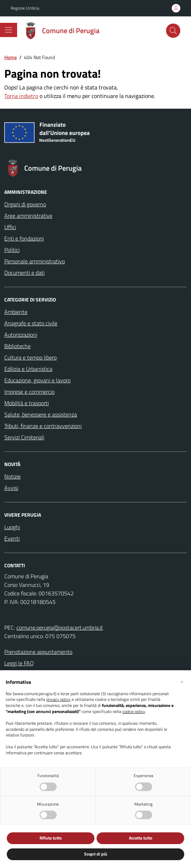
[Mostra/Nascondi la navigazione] (9, 30)
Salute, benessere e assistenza (41, 414)
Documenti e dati (24, 273)
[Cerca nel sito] (173, 31)
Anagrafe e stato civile (31, 323)
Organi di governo (25, 204)
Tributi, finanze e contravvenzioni (43, 426)
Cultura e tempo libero (30, 357)
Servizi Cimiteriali (24, 437)
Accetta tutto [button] (141, 838)
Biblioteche (17, 346)
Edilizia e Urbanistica (28, 369)
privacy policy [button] (58, 700)
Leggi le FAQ (19, 663)
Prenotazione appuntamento (38, 652)
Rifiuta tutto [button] (51, 838)
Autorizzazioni (21, 335)
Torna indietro (21, 96)
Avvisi (11, 488)
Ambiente (16, 312)
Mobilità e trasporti (27, 403)
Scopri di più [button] (96, 854)
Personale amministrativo (35, 261)
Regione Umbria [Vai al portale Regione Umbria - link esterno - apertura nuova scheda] (25, 8)
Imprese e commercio (29, 392)
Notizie (12, 476)
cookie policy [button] (134, 712)
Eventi (12, 538)
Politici (12, 250)
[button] (182, 682)
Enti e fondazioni (24, 238)
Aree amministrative (28, 216)
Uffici (10, 227)
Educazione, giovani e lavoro (37, 380)
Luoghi (12, 527)
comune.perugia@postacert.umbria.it (60, 627)
